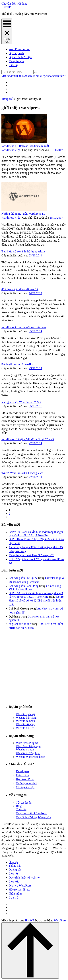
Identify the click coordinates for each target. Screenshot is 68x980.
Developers (23, 771)
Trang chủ (8, 99)
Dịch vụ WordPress (20, 886)
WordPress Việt (11, 150)
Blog (19, 806)
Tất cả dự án (24, 803)
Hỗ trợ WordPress (19, 890)
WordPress (60, 920)
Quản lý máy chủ (26, 783)
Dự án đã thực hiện (20, 57)
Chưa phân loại (25, 787)
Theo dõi (21, 809)
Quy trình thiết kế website (31, 813)
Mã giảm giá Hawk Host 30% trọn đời (31, 555)
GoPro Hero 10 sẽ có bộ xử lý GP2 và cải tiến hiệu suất (36, 601)
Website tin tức (25, 728)
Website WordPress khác (30, 757)
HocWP (6, 7)
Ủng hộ (13, 862)
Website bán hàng (26, 718)
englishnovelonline (20, 624)
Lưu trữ (14, 898)
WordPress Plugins (27, 743)
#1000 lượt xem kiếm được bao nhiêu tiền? (39, 76)
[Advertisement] (34, 667)
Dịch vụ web (16, 53)
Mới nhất (7, 76)
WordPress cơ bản (19, 49)
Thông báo (15, 866)
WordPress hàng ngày (29, 746)
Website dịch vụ (25, 714)
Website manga (25, 749)
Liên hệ (13, 65)
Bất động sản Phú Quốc (23, 578)
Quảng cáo (15, 870)
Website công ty (25, 724)
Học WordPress (25, 779)
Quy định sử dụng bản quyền (33, 817)
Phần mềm (22, 775)
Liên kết (14, 882)
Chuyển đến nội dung (14, 4)
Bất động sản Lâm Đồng (24, 586)
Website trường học (28, 753)
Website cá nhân (25, 721)
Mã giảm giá (16, 61)
